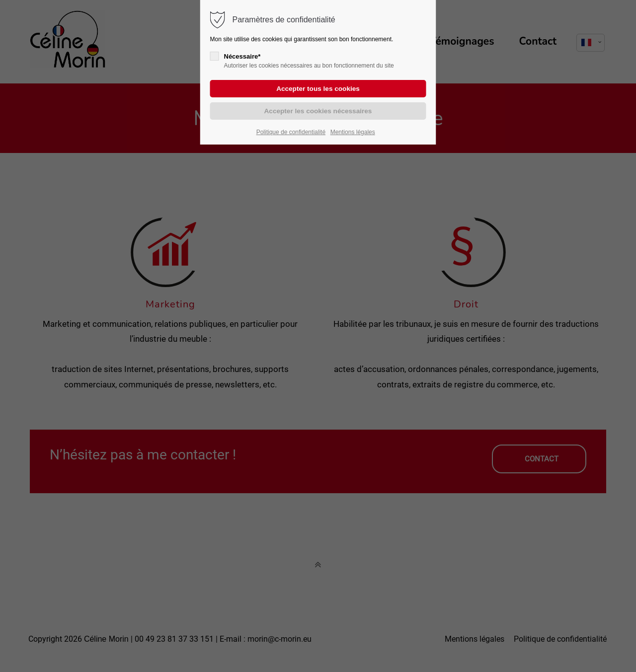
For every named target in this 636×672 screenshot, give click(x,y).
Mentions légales (353, 132)
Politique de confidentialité (291, 132)
